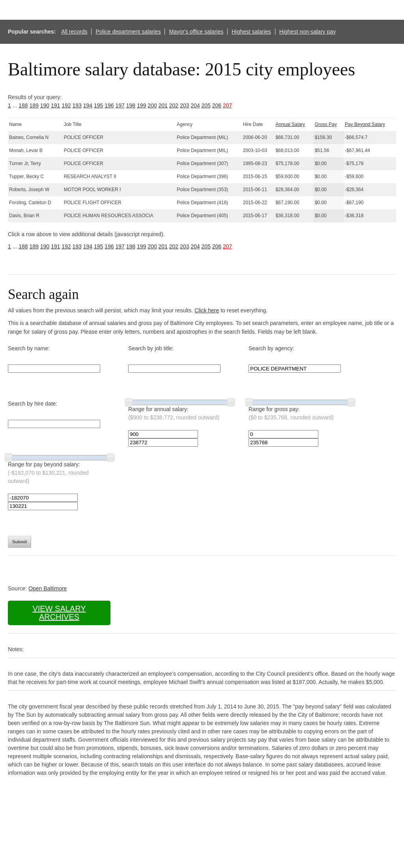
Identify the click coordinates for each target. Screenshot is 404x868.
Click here (207, 310)
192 (66, 105)
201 (163, 105)
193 (77, 105)
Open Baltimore (48, 588)
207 (227, 105)
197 (120, 105)
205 (206, 105)
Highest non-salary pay (308, 32)
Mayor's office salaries (196, 32)
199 (141, 105)
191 (55, 105)
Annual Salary (290, 124)
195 (98, 105)
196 (109, 105)
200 (152, 105)
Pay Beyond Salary (365, 124)
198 (131, 105)
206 (217, 105)
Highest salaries (251, 32)
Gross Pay (326, 124)
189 (34, 105)
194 (88, 105)
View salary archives (59, 613)
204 (195, 105)
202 (174, 105)
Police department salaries (128, 32)
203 (184, 105)
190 (45, 105)
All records (74, 32)
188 (23, 105)
